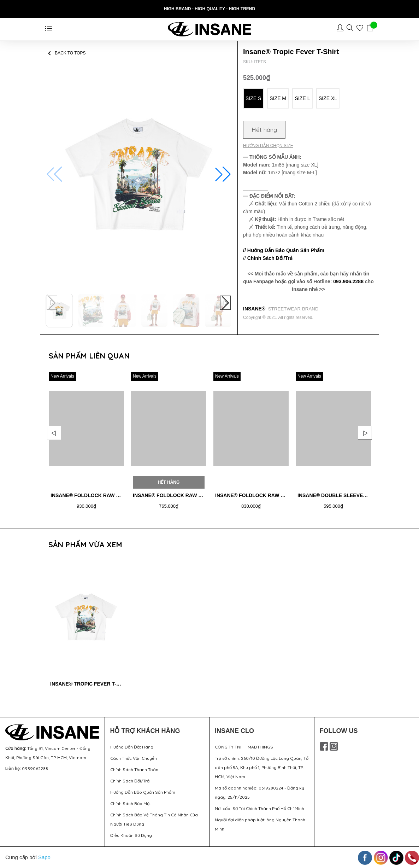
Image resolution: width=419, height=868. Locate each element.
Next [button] (365, 433)
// (268, 258)
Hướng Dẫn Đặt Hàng (132, 747)
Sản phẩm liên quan (89, 356)
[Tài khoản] (342, 29)
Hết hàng (264, 130)
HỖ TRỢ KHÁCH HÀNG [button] (145, 731)
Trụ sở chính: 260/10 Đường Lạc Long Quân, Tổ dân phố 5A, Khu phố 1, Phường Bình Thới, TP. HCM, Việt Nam (262, 767)
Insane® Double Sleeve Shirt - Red (346, 495)
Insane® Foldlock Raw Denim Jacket (102, 495)
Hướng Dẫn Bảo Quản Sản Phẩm (143, 792)
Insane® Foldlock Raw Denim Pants (265, 495)
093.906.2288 (348, 281)
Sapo (44, 857)
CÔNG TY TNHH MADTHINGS (244, 747)
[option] (86, 443)
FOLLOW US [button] (339, 731)
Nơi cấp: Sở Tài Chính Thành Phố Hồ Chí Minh (259, 808)
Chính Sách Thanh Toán (134, 770)
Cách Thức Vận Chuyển (134, 758)
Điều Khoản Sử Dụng (131, 835)
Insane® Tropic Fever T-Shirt (91, 684)
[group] (139, 174)
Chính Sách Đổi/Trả (130, 781)
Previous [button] (54, 433)
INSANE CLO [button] (234, 731)
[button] (223, 174)
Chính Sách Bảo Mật (131, 803)
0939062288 (35, 768)
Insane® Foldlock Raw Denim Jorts (182, 495)
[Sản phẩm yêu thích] (361, 29)
